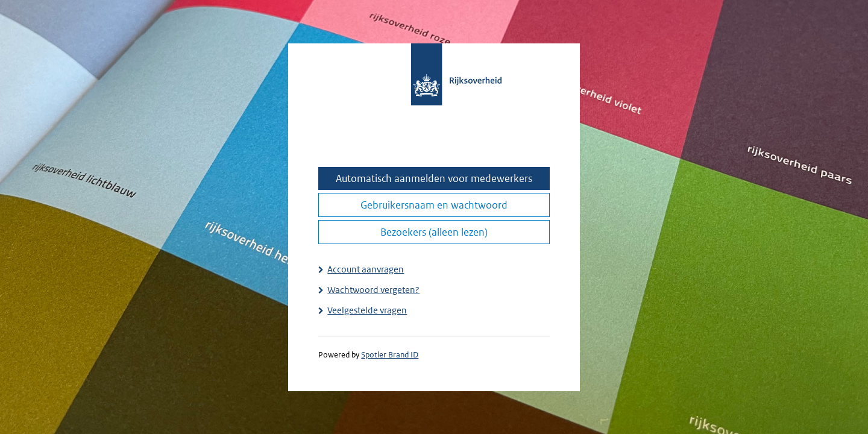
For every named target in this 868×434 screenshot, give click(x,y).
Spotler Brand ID (390, 355)
